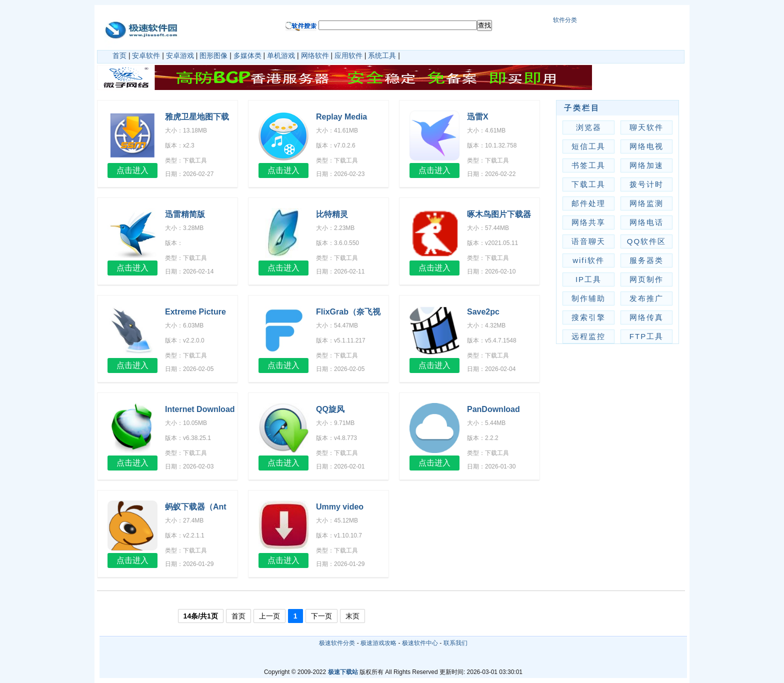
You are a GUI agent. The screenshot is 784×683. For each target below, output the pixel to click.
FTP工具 (646, 336)
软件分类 (565, 20)
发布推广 (646, 298)
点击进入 (132, 170)
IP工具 (588, 279)
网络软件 (315, 55)
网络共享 (588, 222)
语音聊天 (588, 241)
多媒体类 (247, 55)
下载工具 (588, 184)
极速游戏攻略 (378, 643)
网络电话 (646, 222)
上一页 (269, 616)
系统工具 (382, 55)
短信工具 (588, 146)
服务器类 (646, 260)
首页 (119, 55)
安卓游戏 (180, 55)
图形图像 (213, 55)
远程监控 (588, 336)
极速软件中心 (420, 643)
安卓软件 (146, 55)
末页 (352, 616)
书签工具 (588, 165)
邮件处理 (588, 203)
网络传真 (646, 317)
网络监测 (646, 203)
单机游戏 (281, 55)
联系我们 (455, 643)
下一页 (321, 616)
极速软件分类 (337, 643)
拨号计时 (646, 184)
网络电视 (646, 146)
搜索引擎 (588, 317)
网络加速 (646, 165)
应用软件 (348, 55)
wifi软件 (588, 260)
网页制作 (646, 279)
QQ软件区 (646, 241)
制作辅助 (588, 298)
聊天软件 (646, 127)
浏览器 (589, 127)
